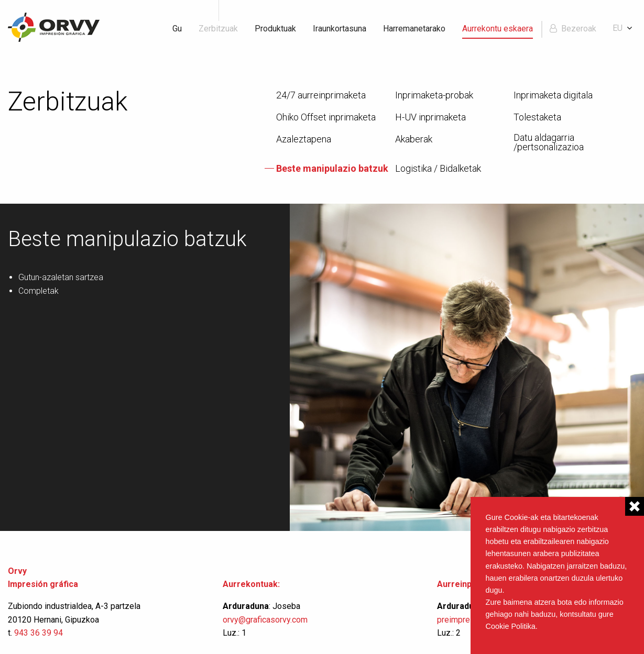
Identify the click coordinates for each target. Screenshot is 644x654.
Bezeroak (579, 29)
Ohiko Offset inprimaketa (326, 117)
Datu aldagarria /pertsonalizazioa (549, 142)
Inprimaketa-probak (434, 95)
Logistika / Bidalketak (438, 169)
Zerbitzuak (218, 29)
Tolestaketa (537, 117)
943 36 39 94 (39, 633)
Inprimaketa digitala (553, 95)
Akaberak (414, 139)
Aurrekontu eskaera (498, 29)
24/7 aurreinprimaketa (321, 95)
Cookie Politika (511, 626)
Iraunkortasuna (340, 29)
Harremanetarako (414, 29)
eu (618, 28)
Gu (177, 29)
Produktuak (275, 29)
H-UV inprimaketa (430, 117)
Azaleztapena (304, 139)
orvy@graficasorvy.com (266, 620)
